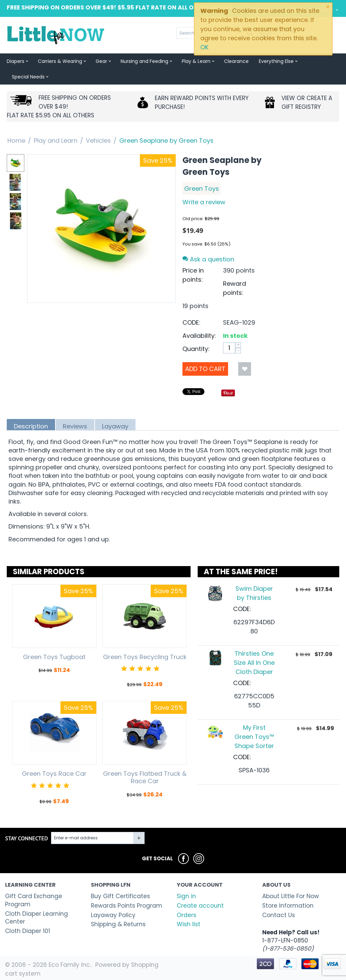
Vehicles (98, 141)
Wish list (189, 924)
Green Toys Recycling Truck (145, 657)
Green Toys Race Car (54, 774)
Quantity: (196, 349)
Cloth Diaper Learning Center (36, 918)
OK (204, 47)
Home (16, 141)
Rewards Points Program (127, 906)
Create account (200, 906)
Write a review (204, 202)
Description (31, 426)
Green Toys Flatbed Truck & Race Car (145, 777)
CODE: (191, 322)
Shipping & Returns (118, 924)
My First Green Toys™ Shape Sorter (254, 737)
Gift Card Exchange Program (34, 900)
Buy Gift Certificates (120, 896)
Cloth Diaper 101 (28, 931)
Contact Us (279, 915)
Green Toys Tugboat (54, 657)
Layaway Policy (113, 915)
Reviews (75, 426)
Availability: (199, 336)
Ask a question (208, 259)
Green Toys (202, 189)
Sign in (186, 896)
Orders (187, 915)
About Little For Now (291, 896)
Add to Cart (205, 369)
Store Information (288, 906)
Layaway (115, 426)
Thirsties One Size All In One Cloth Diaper (254, 663)
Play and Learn (56, 141)
